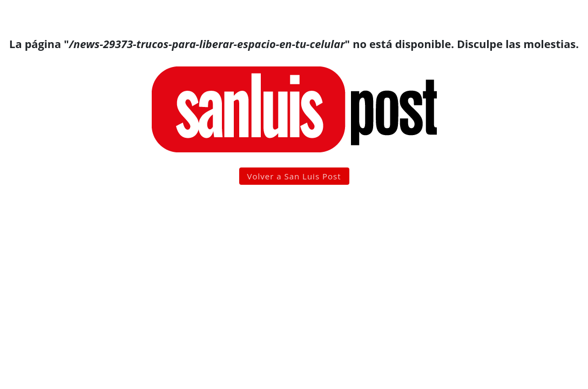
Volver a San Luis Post (294, 176)
